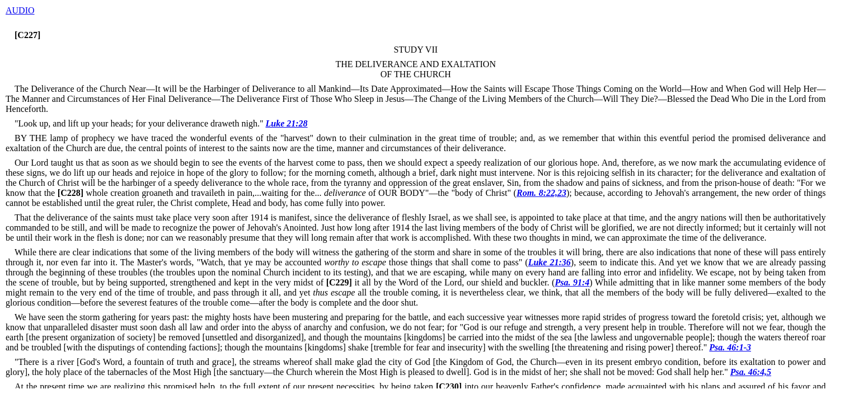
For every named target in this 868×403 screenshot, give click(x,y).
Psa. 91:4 (572, 282)
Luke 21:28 (287, 123)
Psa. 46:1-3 (730, 347)
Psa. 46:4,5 (751, 372)
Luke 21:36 (550, 262)
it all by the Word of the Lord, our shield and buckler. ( (439, 282)
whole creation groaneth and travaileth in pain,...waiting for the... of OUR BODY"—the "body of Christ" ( (286, 193)
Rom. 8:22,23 (541, 193)
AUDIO (20, 10)
